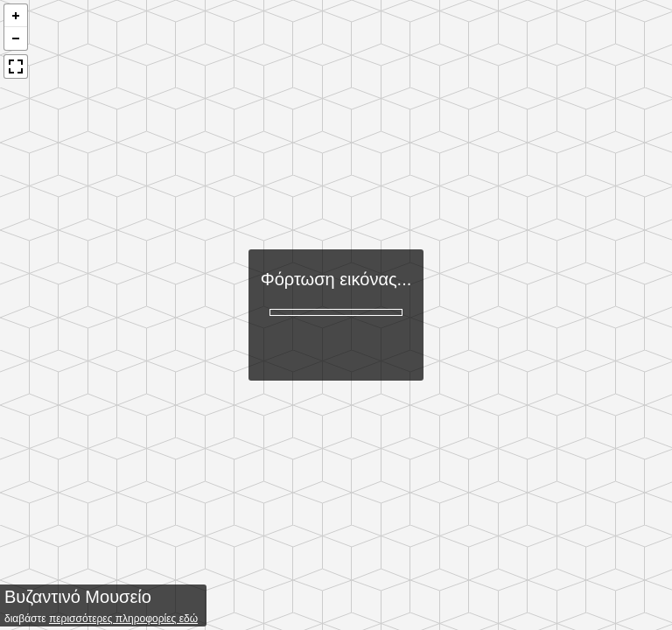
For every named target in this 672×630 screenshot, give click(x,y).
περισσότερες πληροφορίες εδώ (123, 619)
